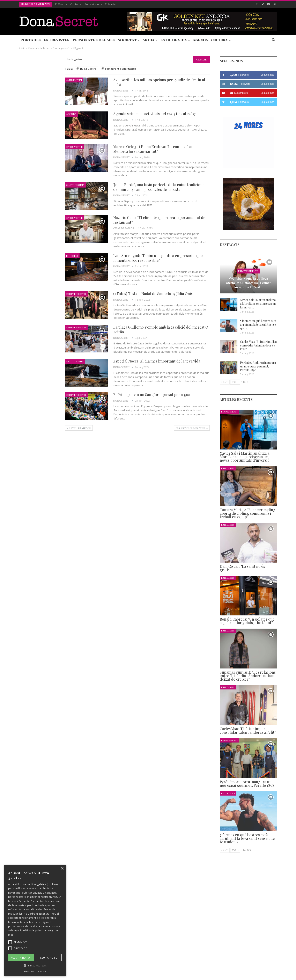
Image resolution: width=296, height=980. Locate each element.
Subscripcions (93, 4)
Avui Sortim (74, 80)
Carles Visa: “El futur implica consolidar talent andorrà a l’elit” (258, 345)
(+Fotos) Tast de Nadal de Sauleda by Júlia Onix (153, 294)
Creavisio (271, 974)
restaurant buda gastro (119, 69)
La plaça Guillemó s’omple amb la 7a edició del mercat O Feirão (161, 330)
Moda (149, 40)
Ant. (225, 382)
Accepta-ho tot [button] (21, 958)
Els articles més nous (192, 428)
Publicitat (111, 4)
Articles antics (79, 428)
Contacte (76, 4)
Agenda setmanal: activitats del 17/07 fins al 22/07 (154, 114)
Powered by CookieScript (35, 972)
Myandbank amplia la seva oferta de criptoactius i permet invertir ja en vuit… (248, 283)
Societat (127, 40)
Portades (31, 40)
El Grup (60, 4)
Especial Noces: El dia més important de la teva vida (157, 361)
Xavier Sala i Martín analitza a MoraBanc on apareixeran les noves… (258, 304)
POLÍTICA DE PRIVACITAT (116, 964)
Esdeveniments (76, 294)
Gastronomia (75, 185)
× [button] (62, 868)
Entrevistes (57, 40)
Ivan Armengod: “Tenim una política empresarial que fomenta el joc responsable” (158, 258)
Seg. (235, 382)
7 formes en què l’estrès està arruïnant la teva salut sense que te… (258, 325)
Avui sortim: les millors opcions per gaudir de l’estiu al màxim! (159, 82)
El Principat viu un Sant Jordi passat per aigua (152, 395)
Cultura (219, 40)
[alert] (35, 920)
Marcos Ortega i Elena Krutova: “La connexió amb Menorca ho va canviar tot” (155, 149)
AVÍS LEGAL (144, 964)
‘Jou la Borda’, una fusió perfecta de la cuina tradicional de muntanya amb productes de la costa (159, 187)
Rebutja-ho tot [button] (49, 958)
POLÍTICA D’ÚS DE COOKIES (173, 964)
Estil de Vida (174, 40)
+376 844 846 (210, 937)
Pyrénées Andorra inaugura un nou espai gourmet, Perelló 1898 (258, 366)
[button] (35, 966)
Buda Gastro (86, 69)
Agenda (200, 40)
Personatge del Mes (94, 40)
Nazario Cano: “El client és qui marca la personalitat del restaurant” (160, 220)
